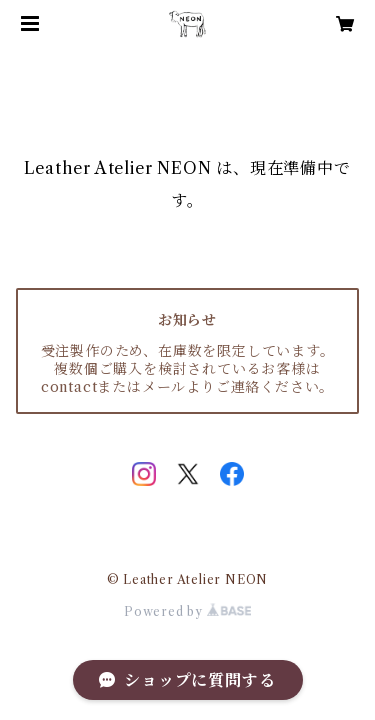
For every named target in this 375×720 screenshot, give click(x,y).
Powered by (187, 611)
